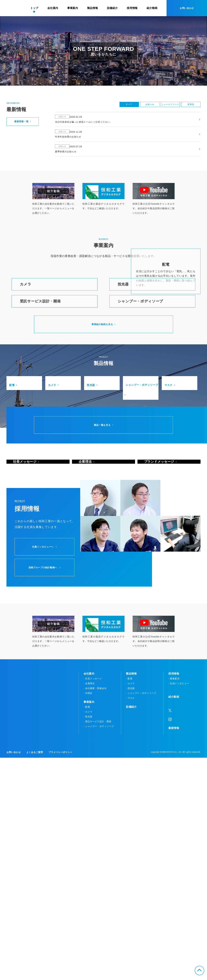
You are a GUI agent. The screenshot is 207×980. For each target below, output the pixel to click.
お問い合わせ (187, 8)
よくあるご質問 (35, 974)
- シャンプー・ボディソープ (99, 949)
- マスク (130, 920)
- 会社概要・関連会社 (95, 911)
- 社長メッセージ (93, 901)
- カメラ (88, 934)
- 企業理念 (89, 906)
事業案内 (89, 924)
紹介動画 (174, 919)
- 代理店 (88, 915)
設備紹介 (131, 929)
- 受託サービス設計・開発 (98, 944)
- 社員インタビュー (179, 906)
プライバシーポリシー (60, 974)
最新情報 (174, 950)
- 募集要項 (174, 901)
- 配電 (87, 929)
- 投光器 (88, 939)
